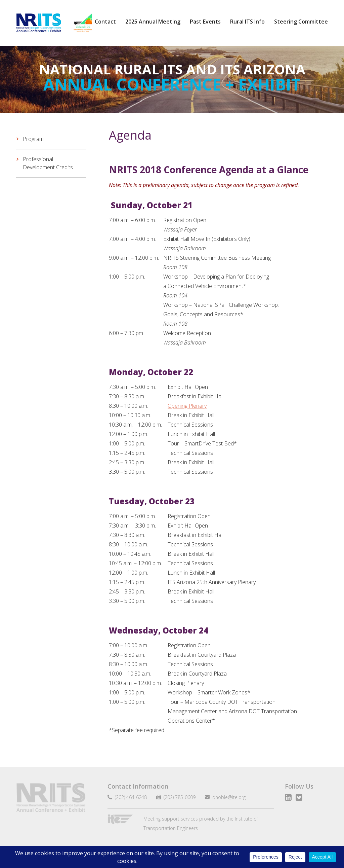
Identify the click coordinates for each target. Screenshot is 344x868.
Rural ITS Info (247, 22)
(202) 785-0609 (177, 797)
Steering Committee (301, 22)
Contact (105, 22)
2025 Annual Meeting (153, 22)
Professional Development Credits (48, 163)
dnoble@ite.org (226, 797)
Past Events (205, 22)
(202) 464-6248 (130, 797)
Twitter (299, 797)
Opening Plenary (187, 406)
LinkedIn (288, 797)
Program (33, 139)
